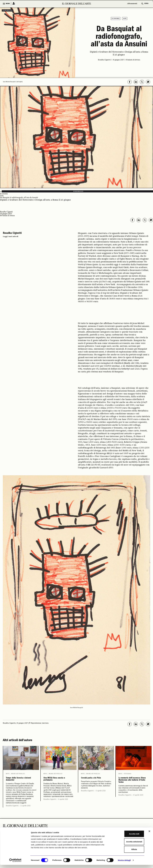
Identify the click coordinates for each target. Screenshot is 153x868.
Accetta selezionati (127, 845)
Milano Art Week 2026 (18, 774)
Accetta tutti (127, 837)
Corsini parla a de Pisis (94, 781)
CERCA (146, 4)
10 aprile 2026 (138, 808)
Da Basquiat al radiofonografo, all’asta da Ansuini (119, 37)
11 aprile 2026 (25, 809)
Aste (125, 19)
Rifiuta (127, 852)
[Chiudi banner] (149, 834)
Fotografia (128, 774)
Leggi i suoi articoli (11, 237)
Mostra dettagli (124, 863)
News (8, 774)
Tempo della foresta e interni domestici (20, 781)
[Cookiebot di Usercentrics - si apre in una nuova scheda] (15, 863)
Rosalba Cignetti (12, 809)
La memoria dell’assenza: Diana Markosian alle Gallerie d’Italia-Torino (133, 786)
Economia (116, 19)
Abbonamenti (132, 4)
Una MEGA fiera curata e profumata (58, 781)
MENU (8, 4)
